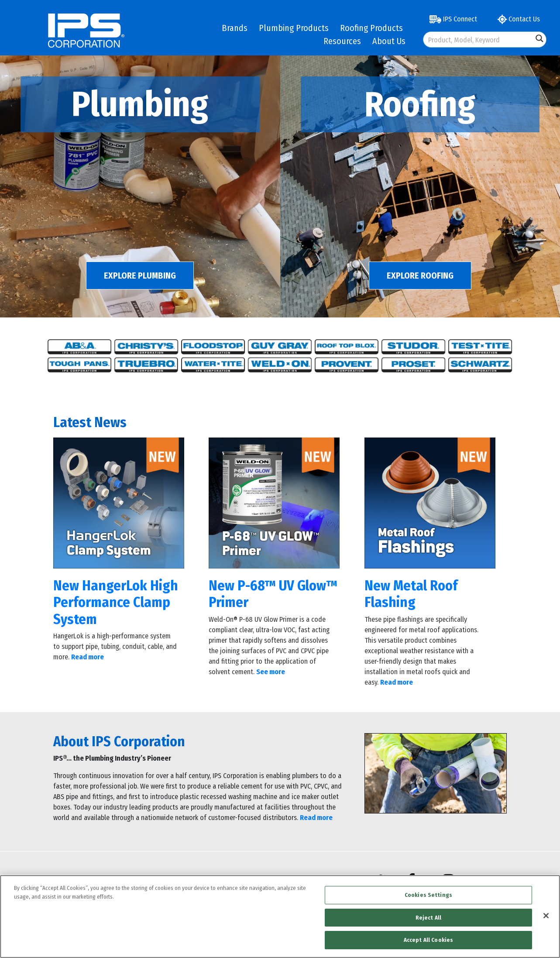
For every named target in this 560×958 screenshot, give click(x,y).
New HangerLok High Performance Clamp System (116, 602)
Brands (235, 28)
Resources (342, 41)
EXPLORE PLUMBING (140, 276)
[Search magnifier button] (539, 38)
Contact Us (519, 19)
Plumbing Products (294, 28)
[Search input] (479, 40)
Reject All (428, 918)
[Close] (546, 916)
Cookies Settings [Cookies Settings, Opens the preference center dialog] (428, 895)
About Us (389, 41)
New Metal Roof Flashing (411, 594)
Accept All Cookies (428, 940)
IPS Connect (453, 19)
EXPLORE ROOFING (420, 276)
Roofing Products (371, 28)
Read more (316, 818)
